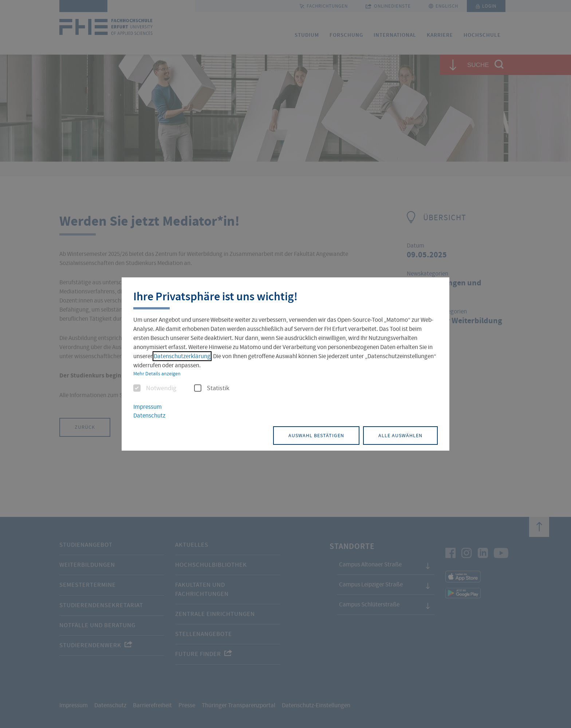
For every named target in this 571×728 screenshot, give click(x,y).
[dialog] (285, 364)
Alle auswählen (400, 435)
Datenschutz (149, 416)
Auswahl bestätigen (316, 435)
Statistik (212, 388)
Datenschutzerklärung (182, 356)
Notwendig (155, 388)
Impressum (147, 407)
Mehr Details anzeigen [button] (157, 373)
